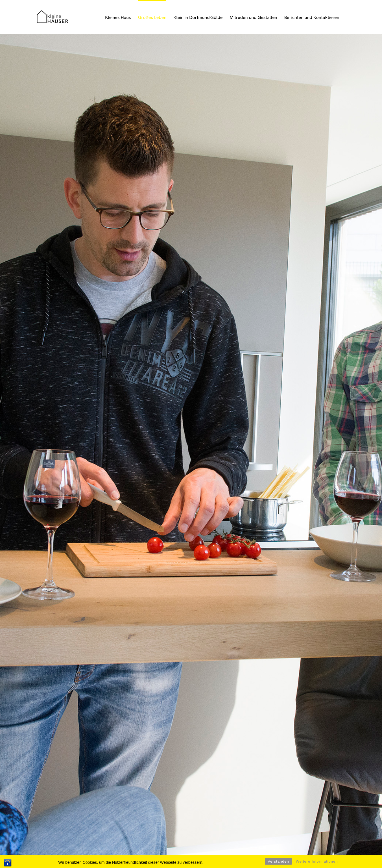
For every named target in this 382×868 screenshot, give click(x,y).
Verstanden (278, 861)
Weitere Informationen (317, 861)
